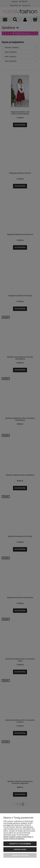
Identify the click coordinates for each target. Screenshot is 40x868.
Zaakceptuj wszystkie (20, 855)
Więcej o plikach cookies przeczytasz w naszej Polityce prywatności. (18, 838)
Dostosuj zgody (20, 849)
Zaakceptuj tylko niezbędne (20, 844)
